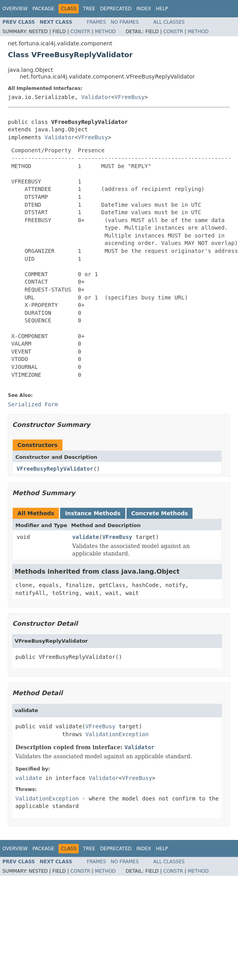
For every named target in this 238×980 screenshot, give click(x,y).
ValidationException (117, 734)
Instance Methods (93, 513)
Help (162, 9)
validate (86, 537)
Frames (97, 22)
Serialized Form (33, 404)
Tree (89, 9)
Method (105, 32)
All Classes (169, 22)
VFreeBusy (130, 97)
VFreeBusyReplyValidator (55, 469)
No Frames (125, 22)
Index (144, 9)
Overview (15, 9)
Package (43, 9)
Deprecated (116, 9)
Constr (80, 32)
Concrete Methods (160, 513)
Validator (96, 97)
